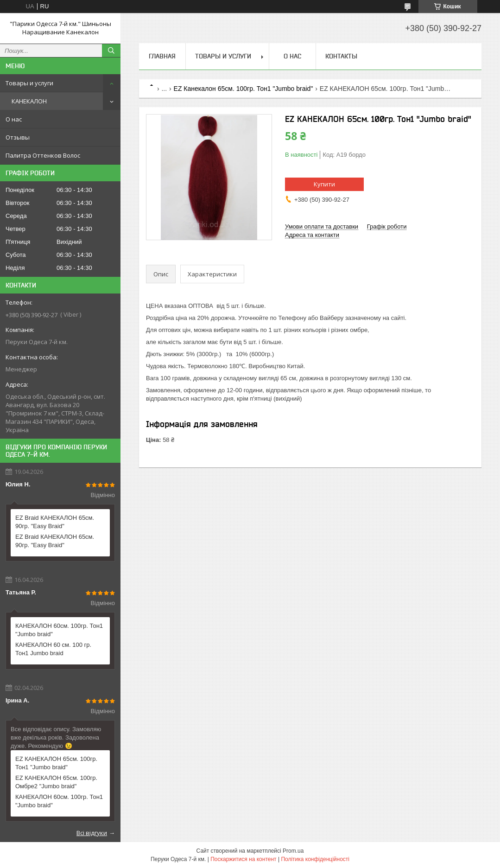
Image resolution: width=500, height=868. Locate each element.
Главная (162, 56)
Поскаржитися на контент (243, 859)
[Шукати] (111, 51)
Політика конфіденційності (315, 859)
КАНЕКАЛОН (29, 101)
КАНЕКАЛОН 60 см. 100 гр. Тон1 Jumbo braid (53, 649)
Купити (324, 184)
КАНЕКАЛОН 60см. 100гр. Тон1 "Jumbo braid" (59, 630)
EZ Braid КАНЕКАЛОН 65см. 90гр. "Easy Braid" (55, 522)
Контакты (341, 56)
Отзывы (18, 137)
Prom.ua (293, 851)
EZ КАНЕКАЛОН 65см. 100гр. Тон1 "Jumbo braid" (56, 763)
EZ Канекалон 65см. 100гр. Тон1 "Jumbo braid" (244, 89)
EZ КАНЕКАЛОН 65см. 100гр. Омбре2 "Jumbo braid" (56, 782)
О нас (14, 119)
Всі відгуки (92, 833)
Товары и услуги (29, 83)
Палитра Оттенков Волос (43, 155)
